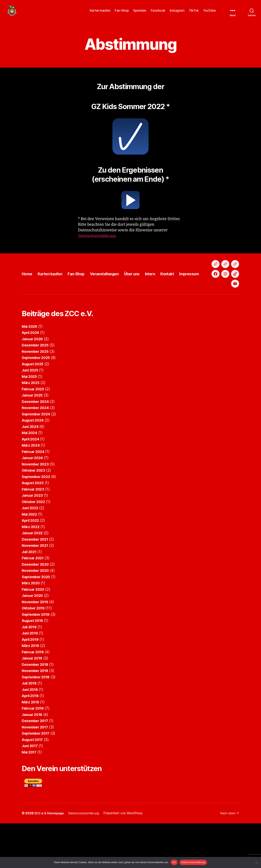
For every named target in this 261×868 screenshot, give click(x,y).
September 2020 (37, 621)
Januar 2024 (33, 502)
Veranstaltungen (116, 299)
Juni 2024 (31, 471)
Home (28, 299)
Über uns (147, 299)
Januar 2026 (33, 384)
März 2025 (31, 427)
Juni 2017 (31, 790)
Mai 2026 (30, 371)
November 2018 (36, 715)
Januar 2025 (33, 440)
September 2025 (37, 402)
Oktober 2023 (34, 515)
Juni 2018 (31, 734)
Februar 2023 (34, 534)
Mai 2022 (30, 559)
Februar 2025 (34, 434)
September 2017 (37, 778)
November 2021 (36, 590)
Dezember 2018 (36, 709)
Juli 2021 (30, 596)
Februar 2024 (34, 496)
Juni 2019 (31, 678)
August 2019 (34, 665)
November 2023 (36, 509)
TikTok (194, 13)
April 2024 (31, 484)
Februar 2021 (34, 603)
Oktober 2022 (34, 546)
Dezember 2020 (36, 609)
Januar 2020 (33, 640)
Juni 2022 (31, 553)
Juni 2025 (31, 415)
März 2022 (31, 571)
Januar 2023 (33, 540)
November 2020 (37, 615)
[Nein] (256, 862)
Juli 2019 (30, 672)
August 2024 (34, 465)
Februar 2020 (34, 634)
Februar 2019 (34, 697)
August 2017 (33, 784)
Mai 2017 (30, 797)
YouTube (210, 13)
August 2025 (34, 409)
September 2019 (37, 659)
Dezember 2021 (36, 584)
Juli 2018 (30, 728)
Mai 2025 (30, 421)
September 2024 (37, 459)
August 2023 (34, 527)
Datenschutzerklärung (98, 241)
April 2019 (31, 684)
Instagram (177, 13)
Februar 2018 (34, 753)
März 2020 (32, 628)
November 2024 (37, 452)
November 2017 (36, 772)
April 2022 (31, 565)
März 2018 (31, 747)
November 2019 (36, 647)
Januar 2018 (33, 759)
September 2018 (37, 722)
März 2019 (31, 690)
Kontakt (187, 299)
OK (174, 862)
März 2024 (32, 490)
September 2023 (37, 521)
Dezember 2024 (36, 446)
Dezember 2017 (36, 765)
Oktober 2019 (34, 653)
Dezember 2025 (36, 390)
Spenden (140, 13)
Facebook (158, 13)
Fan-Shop (122, 13)
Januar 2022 (33, 578)
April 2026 (31, 377)
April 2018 (31, 740)
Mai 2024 (30, 477)
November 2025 (36, 396)
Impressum (212, 299)
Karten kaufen (100, 13)
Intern (168, 299)
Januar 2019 (33, 703)
